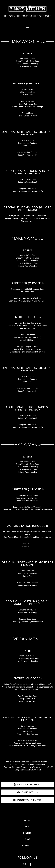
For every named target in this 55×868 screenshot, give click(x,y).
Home (27, 821)
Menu (27, 827)
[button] (28, 28)
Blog (27, 839)
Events (27, 833)
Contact (27, 845)
